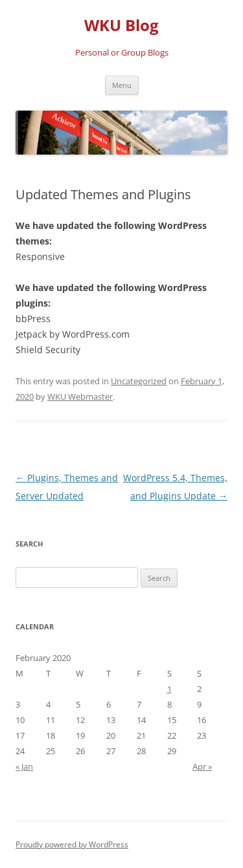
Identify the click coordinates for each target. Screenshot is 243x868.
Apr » (202, 766)
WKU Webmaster (80, 396)
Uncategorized (139, 381)
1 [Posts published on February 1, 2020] (169, 689)
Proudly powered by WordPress (72, 844)
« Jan (24, 766)
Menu (122, 85)
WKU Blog (121, 26)
